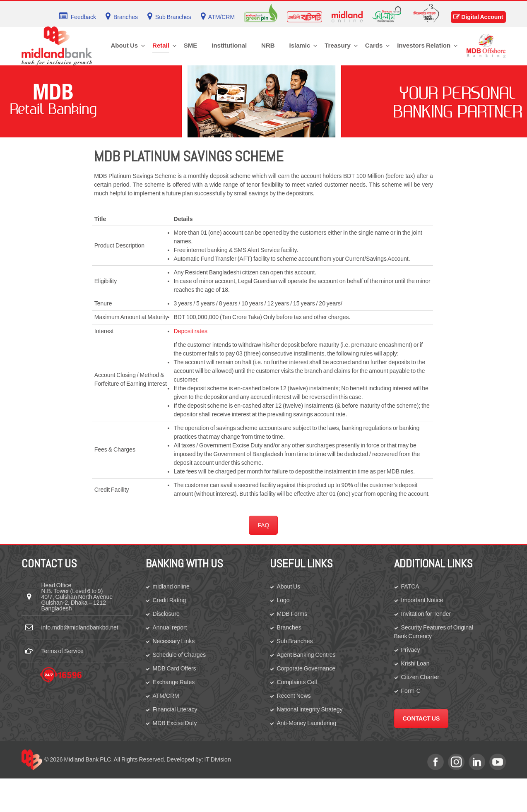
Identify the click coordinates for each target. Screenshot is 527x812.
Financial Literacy (175, 709)
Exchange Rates (174, 682)
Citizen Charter (420, 677)
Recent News (294, 696)
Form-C (411, 691)
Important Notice (422, 600)
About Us (289, 586)
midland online (171, 586)
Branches (289, 627)
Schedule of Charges (179, 655)
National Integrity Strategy (310, 709)
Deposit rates (191, 331)
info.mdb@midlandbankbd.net (80, 627)
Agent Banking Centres (306, 655)
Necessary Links (174, 641)
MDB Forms (292, 614)
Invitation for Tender (426, 614)
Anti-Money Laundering (307, 723)
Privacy (411, 650)
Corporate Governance (306, 668)
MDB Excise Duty (175, 723)
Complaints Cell (297, 682)
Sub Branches (295, 641)
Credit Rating (170, 600)
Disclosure (166, 614)
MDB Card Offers (174, 668)
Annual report (170, 627)
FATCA (410, 586)
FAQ (263, 525)
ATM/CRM (166, 696)
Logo (283, 600)
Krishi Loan (415, 663)
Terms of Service (63, 651)
